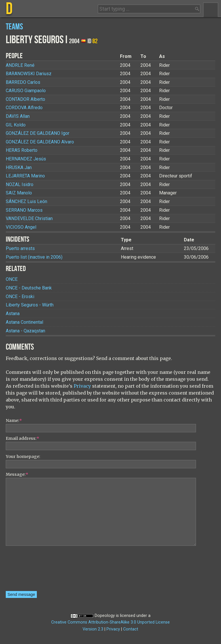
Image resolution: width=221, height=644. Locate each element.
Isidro (20, 184)
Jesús (26, 159)
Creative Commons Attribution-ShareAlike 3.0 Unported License (110, 622)
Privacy (82, 386)
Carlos (23, 82)
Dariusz (29, 74)
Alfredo (24, 108)
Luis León (26, 201)
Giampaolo (26, 91)
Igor (38, 133)
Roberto (22, 150)
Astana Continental (24, 322)
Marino (25, 176)
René (20, 65)
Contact (131, 629)
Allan (18, 116)
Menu (211, 10)
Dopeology (105, 616)
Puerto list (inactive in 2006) (34, 257)
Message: (17, 474)
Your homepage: (23, 457)
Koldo (16, 125)
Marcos (24, 210)
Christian (29, 218)
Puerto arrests (20, 248)
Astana (13, 314)
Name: (14, 421)
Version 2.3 (93, 629)
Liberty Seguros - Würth (30, 305)
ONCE (12, 279)
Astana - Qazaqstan (25, 331)
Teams (14, 27)
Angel (21, 227)
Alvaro (40, 142)
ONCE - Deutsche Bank (29, 288)
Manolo (19, 193)
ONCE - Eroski (20, 297)
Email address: (22, 438)
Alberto (25, 99)
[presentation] (29, 570)
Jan (19, 167)
